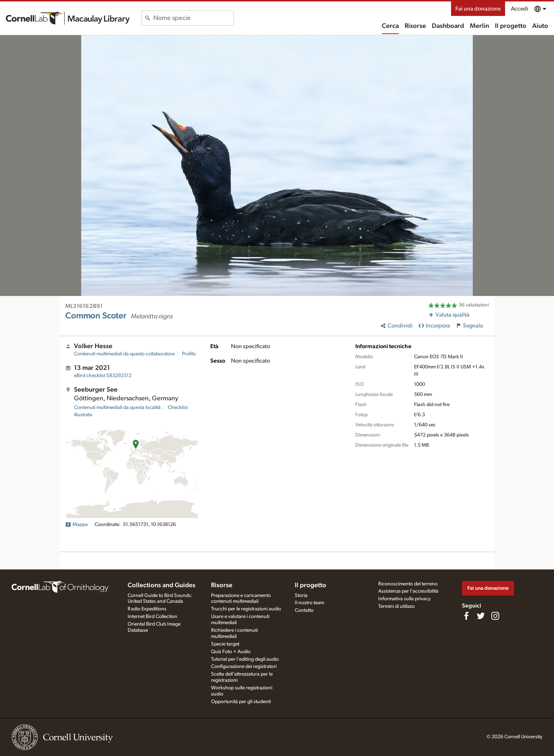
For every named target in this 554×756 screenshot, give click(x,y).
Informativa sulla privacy (404, 599)
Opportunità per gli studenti (241, 702)
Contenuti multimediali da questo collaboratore (124, 354)
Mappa (77, 525)
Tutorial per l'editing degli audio (245, 659)
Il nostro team (309, 603)
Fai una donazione (478, 9)
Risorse (415, 26)
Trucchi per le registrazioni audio (246, 609)
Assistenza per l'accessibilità (408, 591)
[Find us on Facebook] (466, 616)
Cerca (390, 26)
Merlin (479, 26)
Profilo (189, 354)
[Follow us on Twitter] (481, 616)
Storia (301, 596)
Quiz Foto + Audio (231, 652)
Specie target (225, 644)
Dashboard (448, 26)
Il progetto (511, 26)
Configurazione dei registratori (244, 667)
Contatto (304, 610)
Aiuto (540, 26)
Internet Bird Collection (152, 617)
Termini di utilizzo (396, 606)
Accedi (520, 9)
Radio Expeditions (147, 609)
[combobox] (193, 18)
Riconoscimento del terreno (408, 584)
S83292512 (103, 376)
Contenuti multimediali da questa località (117, 408)
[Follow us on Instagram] (495, 616)
